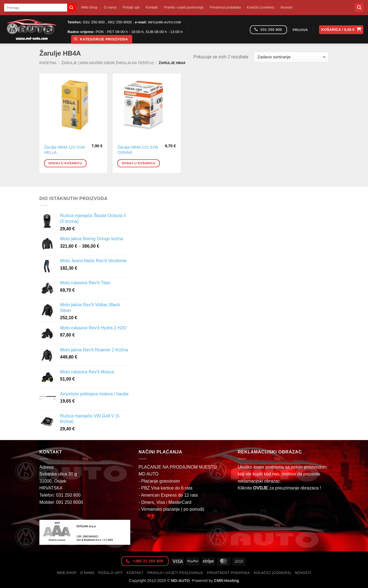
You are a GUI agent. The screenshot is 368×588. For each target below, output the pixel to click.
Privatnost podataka (225, 7)
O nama (110, 7)
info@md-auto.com (164, 22)
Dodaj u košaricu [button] (65, 163)
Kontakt (152, 7)
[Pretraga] (359, 8)
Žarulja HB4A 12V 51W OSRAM (138, 150)
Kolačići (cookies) (261, 7)
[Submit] (71, 8)
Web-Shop (89, 7)
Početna (48, 63)
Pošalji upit (131, 7)
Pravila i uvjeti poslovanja (184, 7)
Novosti (287, 7)
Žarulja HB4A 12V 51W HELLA (64, 150)
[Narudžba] (291, 57)
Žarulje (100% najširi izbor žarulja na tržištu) (108, 63)
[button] (102, 39)
